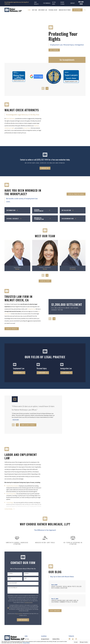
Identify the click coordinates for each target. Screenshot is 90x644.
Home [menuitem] (29, 10)
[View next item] (47, 88)
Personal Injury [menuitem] (53, 10)
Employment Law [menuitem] (43, 10)
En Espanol (77, 10)
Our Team (27, 634)
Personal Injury (28, 639)
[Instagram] (76, 634)
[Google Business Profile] (73, 634)
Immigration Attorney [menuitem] (65, 10)
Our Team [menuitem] (34, 10)
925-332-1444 (81, 3)
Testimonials (47, 3)
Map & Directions (56, 639)
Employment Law (29, 636)
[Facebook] (70, 634)
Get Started (54, 50)
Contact (73, 3)
